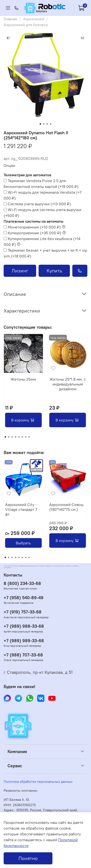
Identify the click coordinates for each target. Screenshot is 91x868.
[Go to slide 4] (51, 124)
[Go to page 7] (26, 437)
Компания (17, 752)
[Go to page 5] (19, 437)
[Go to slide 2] (44, 124)
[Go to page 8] (29, 437)
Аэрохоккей (34, 19)
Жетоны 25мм (23, 379)
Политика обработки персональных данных (38, 782)
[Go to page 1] (5, 437)
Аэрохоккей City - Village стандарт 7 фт (21, 509)
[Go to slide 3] (47, 124)
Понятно (28, 858)
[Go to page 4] (16, 437)
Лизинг (20, 271)
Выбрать (23, 543)
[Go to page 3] (12, 437)
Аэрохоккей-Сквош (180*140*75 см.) (66, 507)
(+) (41, 184)
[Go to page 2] (9, 437)
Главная (10, 19)
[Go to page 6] (22, 437)
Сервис (15, 766)
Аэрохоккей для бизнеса (26, 25)
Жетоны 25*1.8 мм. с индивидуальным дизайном (68, 384)
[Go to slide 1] (41, 124)
